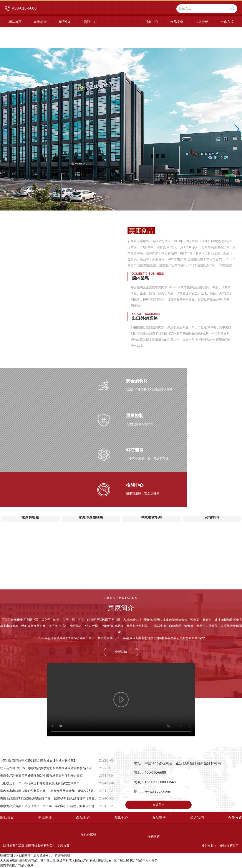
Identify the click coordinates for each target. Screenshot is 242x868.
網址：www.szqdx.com (152, 791)
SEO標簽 (64, 845)
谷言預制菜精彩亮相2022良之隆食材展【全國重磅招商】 (38, 760)
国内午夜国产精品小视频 (17, 865)
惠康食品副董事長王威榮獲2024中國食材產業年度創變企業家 (41, 776)
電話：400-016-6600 (150, 773)
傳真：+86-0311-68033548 (155, 782)
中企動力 (223, 846)
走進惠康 (45, 818)
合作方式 (235, 818)
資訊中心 (121, 818)
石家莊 (234, 846)
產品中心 (83, 818)
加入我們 (197, 818)
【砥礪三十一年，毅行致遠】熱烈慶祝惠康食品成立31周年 (40, 783)
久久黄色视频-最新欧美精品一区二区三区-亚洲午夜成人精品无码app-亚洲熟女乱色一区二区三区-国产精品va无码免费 (79, 860)
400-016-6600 (24, 8)
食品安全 (159, 818)
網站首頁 (7, 818)
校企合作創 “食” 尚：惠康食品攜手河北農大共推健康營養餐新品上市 (46, 768)
